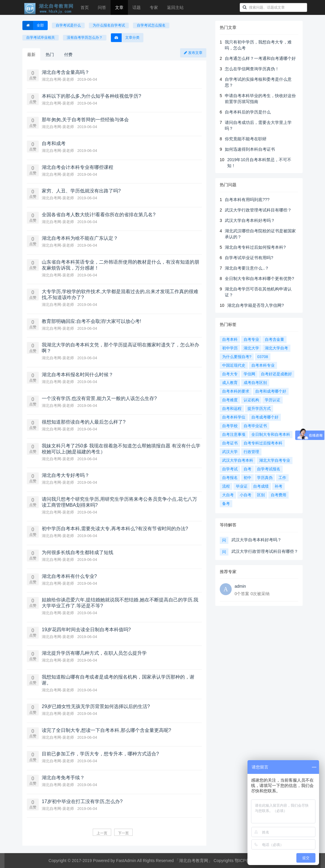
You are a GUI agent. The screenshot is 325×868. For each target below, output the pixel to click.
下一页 (123, 833)
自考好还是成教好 (276, 374)
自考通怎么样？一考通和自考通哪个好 (260, 58)
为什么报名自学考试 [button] (109, 25)
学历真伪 (265, 478)
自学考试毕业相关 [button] (41, 38)
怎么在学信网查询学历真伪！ (252, 69)
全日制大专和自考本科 (271, 434)
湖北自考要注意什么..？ (247, 268)
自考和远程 (232, 409)
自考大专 (230, 374)
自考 (247, 469)
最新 (31, 55)
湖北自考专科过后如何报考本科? (255, 247)
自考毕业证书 (255, 426)
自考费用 (278, 495)
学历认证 (273, 400)
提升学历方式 (259, 409)
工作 (282, 478)
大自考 (228, 495)
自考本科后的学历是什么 (248, 112)
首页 (85, 7)
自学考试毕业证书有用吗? (249, 258)
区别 (261, 495)
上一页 (102, 833)
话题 (137, 7)
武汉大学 (230, 452)
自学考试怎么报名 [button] (151, 25)
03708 (263, 357)
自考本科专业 (263, 365)
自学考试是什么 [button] (68, 25)
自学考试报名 (269, 469)
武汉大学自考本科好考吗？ (250, 220)
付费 (68, 55)
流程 (226, 486)
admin (240, 586)
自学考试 (230, 469)
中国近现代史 (234, 365)
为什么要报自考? (237, 357)
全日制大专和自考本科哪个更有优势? (259, 279)
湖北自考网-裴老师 (58, 79)
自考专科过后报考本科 (263, 443)
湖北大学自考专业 (275, 460)
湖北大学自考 (276, 348)
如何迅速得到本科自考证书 (250, 149)
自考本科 (230, 339)
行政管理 (251, 452)
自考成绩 (261, 486)
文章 (119, 7)
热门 (50, 55)
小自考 (246, 495)
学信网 (249, 374)
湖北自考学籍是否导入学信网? (256, 305)
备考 (226, 504)
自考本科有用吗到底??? (247, 200)
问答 (102, 7)
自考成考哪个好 (265, 417)
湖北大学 (251, 348)
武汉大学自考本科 (238, 460)
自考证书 (230, 443)
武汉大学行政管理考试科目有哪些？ (258, 210)
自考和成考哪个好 (271, 391)
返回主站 (175, 7)
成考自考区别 (255, 383)
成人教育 (230, 383)
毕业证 (242, 486)
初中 (247, 478)
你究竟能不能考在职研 (246, 139)
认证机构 (251, 400)
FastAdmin (126, 861)
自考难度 (230, 400)
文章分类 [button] (125, 38)
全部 (33, 25)
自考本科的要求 (236, 391)
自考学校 (230, 426)
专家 (154, 7)
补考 (278, 486)
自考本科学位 (234, 417)
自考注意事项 (234, 434)
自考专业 (251, 339)
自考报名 (230, 478)
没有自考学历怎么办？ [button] (85, 38)
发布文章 (193, 53)
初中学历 (230, 348)
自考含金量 (274, 339)
